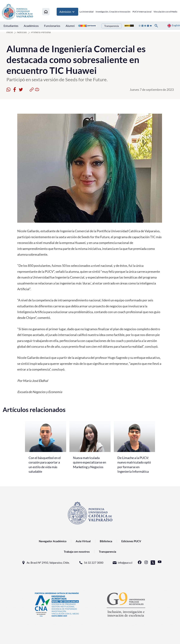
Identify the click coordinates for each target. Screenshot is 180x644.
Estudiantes (11, 26)
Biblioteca (106, 541)
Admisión (67, 12)
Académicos (31, 26)
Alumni (70, 26)
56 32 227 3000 (91, 563)
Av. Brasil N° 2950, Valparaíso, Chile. (45, 563)
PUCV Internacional (142, 12)
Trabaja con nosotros (77, 552)
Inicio (10, 32)
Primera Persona (41, 32)
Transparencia (112, 26)
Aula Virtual (83, 541)
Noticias (22, 32)
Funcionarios (52, 26)
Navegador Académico (53, 541)
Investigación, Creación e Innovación (113, 12)
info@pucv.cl (122, 563)
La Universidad (86, 12)
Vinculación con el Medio (165, 12)
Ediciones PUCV (131, 541)
